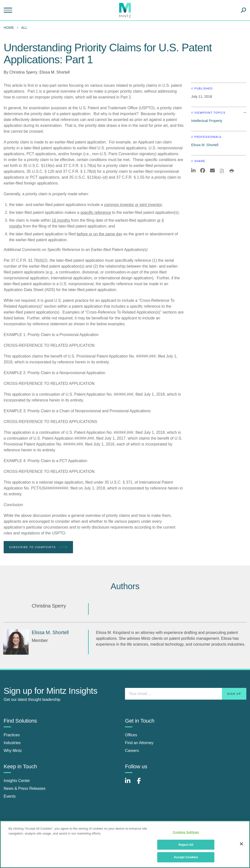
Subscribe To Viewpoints (38, 547)
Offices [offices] (131, 735)
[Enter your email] (186, 694)
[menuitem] (10, 28)
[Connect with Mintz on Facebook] (142, 783)
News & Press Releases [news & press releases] (25, 788)
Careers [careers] (132, 751)
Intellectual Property (207, 121)
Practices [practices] (12, 735)
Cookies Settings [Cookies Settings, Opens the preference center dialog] (186, 832)
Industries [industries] (12, 743)
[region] (125, 844)
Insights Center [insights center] (17, 781)
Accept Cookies (186, 857)
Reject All (186, 845)
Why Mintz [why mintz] (13, 751)
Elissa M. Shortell (55, 72)
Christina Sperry (23, 72)
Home (9, 28)
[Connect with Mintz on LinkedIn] (130, 783)
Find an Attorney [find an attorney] (139, 743)
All (24, 28)
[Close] (241, 844)
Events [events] (10, 796)
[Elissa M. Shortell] (16, 642)
